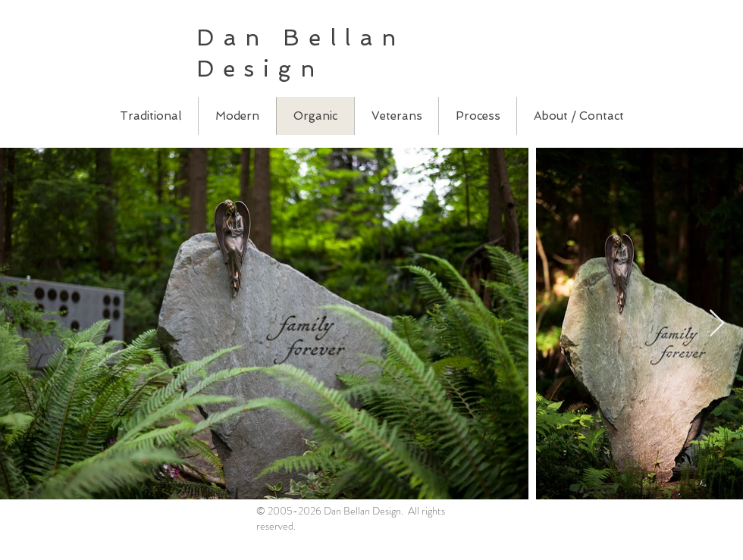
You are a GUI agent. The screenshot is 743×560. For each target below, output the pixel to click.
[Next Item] (717, 324)
